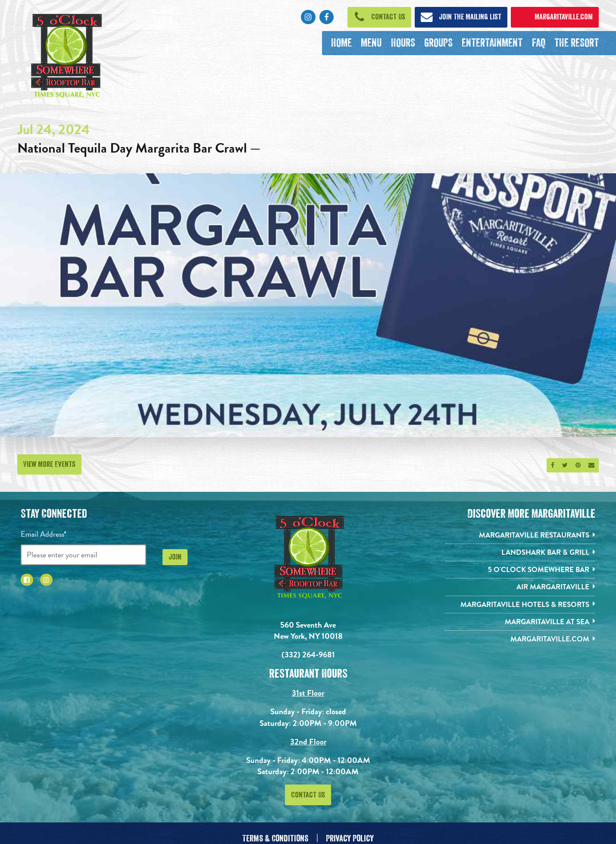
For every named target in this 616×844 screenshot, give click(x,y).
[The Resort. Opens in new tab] (576, 43)
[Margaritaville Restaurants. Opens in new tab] (520, 536)
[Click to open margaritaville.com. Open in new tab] (555, 17)
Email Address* (44, 534)
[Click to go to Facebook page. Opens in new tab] (327, 17)
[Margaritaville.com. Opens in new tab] (520, 643)
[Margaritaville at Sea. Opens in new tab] (520, 625)
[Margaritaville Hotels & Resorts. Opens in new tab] (520, 607)
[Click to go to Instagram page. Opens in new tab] (308, 17)
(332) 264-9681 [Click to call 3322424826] (308, 655)
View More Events (49, 464)
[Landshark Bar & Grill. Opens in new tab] (520, 554)
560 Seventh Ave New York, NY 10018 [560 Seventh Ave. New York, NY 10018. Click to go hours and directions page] (308, 631)
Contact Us (308, 795)
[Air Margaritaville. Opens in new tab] (520, 589)
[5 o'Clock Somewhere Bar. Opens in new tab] (520, 571)
